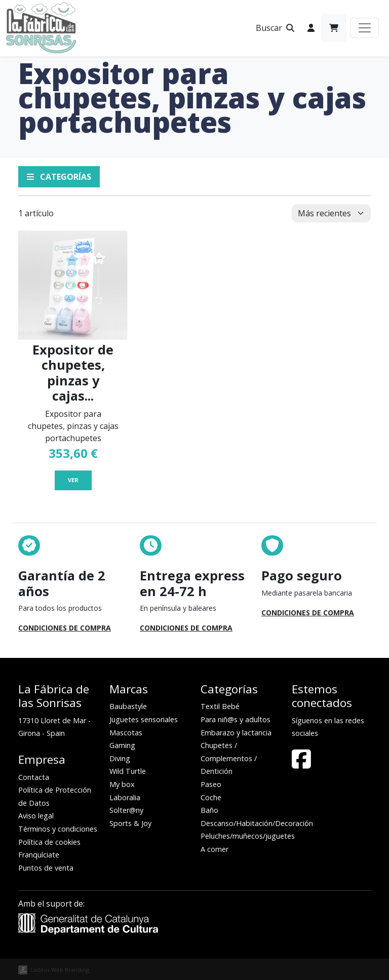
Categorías (59, 177)
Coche (211, 797)
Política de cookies (49, 842)
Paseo (211, 784)
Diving (120, 758)
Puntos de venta (46, 868)
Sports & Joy (130, 823)
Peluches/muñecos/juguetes (248, 836)
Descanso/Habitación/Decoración (257, 823)
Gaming (122, 745)
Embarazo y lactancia (236, 733)
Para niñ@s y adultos (236, 719)
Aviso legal (36, 816)
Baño (209, 810)
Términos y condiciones (58, 829)
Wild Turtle (128, 771)
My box (122, 784)
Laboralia (125, 797)
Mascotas (126, 733)
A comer (215, 849)
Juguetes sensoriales (144, 719)
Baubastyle (128, 706)
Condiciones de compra (65, 628)
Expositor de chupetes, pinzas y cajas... (73, 373)
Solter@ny (126, 810)
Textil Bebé (220, 706)
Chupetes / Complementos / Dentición (229, 758)
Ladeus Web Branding (60, 970)
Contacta (34, 777)
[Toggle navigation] (365, 28)
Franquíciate (39, 855)
